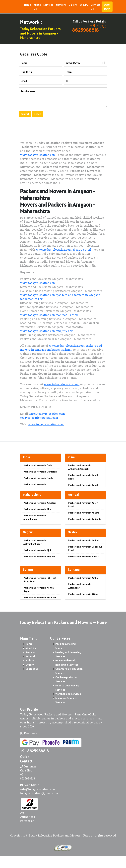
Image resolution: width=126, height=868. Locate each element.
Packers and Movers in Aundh (83, 485)
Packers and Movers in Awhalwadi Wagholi (80, 467)
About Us (37, 7)
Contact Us (95, 7)
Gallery (73, 5)
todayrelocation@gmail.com (39, 418)
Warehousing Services (68, 694)
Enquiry (84, 5)
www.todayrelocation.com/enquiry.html (47, 331)
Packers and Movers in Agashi (84, 513)
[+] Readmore (29, 733)
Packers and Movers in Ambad (84, 540)
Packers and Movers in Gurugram (40, 472)
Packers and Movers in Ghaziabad (35, 486)
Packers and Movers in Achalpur (40, 503)
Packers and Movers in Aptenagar (80, 586)
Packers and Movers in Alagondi (40, 557)
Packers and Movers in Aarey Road (83, 505)
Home (28, 5)
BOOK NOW (107, 7)
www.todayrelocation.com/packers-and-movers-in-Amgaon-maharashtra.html (62, 348)
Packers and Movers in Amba (83, 578)
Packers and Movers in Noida (38, 478)
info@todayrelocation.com (47, 414)
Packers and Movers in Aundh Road (83, 477)
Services (48, 5)
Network (61, 5)
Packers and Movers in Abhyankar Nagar (35, 542)
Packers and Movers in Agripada (85, 519)
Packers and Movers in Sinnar (83, 557)
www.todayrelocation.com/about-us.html (63, 250)
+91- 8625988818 (85, 28)
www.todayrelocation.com (38, 155)
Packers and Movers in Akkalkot (40, 598)
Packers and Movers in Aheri (38, 509)
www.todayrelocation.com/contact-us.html (49, 315)
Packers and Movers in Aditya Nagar (39, 589)
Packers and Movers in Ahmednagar (35, 517)
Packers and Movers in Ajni (37, 550)
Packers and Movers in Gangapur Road (85, 548)
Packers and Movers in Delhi (38, 465)
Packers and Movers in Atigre (83, 594)
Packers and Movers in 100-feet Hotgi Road (40, 580)
